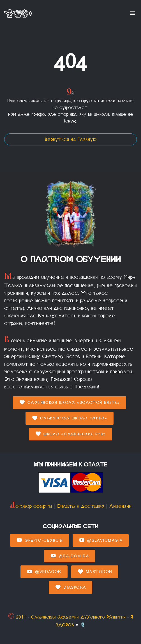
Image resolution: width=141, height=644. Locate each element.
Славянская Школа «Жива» (70, 418)
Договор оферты (31, 506)
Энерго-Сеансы (40, 540)
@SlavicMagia (101, 540)
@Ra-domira (70, 556)
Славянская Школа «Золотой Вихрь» (70, 403)
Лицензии (120, 506)
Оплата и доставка (81, 506)
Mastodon (95, 572)
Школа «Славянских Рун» (70, 434)
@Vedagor (44, 572)
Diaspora (70, 588)
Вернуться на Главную (71, 139)
